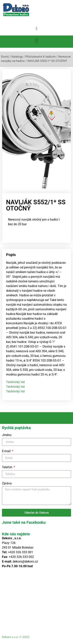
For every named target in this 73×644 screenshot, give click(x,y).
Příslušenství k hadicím (41, 57)
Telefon (7, 467)
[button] (36, 28)
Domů (5, 57)
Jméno (7, 435)
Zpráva (7, 483)
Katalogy (17, 57)
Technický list (15, 382)
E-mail (7, 451)
